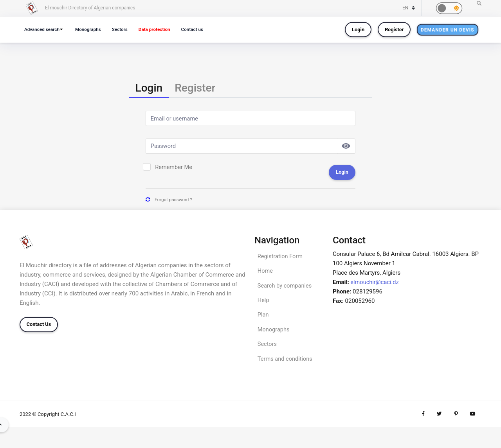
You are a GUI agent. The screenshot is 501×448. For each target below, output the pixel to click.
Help (264, 303)
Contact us (199, 29)
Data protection (160, 29)
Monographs (91, 29)
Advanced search (43, 29)
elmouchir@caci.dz (375, 284)
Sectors (124, 29)
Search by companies (286, 288)
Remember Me (174, 169)
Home (265, 273)
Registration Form (281, 258)
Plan (263, 318)
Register (394, 30)
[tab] (149, 89)
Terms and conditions (286, 363)
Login (358, 30)
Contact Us (39, 326)
